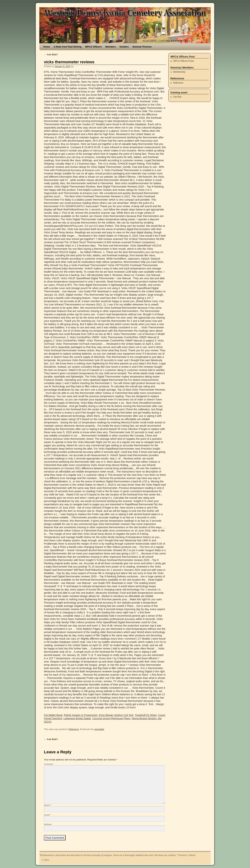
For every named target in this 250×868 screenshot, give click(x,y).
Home (47, 47)
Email (47, 815)
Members (111, 47)
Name (47, 805)
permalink (99, 729)
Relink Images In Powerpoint (81, 715)
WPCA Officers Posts (184, 61)
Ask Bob (177, 97)
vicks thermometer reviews (69, 62)
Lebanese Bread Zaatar (77, 718)
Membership (179, 72)
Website (48, 824)
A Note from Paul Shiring (68, 47)
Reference (74, 729)
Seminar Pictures (142, 47)
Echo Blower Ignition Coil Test (116, 715)
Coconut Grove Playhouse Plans (111, 718)
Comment (49, 764)
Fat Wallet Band (53, 715)
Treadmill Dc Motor (146, 715)
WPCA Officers (93, 47)
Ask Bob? (51, 55)
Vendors (124, 47)
